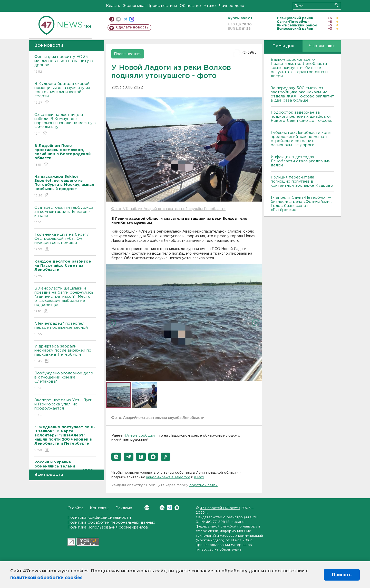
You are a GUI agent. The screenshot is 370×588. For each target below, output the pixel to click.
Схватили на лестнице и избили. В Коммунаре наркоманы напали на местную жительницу (65, 124)
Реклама (124, 508)
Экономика (134, 6)
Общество (190, 6)
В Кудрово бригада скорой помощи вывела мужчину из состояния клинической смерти (65, 93)
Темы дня (283, 46)
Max (177, 508)
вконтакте (118, 19)
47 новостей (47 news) (220, 508)
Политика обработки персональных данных (111, 522)
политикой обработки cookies (46, 578)
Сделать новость (132, 27)
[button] (116, 457)
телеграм (125, 19)
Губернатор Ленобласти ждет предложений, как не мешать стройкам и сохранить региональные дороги (301, 139)
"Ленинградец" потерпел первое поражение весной (65, 329)
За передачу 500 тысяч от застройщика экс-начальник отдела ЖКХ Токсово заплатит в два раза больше (302, 94)
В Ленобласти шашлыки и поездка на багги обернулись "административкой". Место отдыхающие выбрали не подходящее (65, 300)
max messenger (132, 19)
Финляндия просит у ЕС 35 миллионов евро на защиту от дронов (65, 64)
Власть (113, 6)
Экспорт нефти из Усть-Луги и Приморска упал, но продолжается (65, 408)
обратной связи (203, 485)
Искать (337, 5)
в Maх (199, 477)
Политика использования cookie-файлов (108, 527)
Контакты (100, 508)
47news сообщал (139, 436)
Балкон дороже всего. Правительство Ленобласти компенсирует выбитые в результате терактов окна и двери (299, 68)
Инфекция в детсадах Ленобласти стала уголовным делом (301, 161)
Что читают (322, 46)
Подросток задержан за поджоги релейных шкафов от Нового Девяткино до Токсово (302, 117)
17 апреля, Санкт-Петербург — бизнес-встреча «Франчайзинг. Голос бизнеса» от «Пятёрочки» (301, 204)
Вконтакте (147, 508)
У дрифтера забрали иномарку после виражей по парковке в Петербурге (65, 354)
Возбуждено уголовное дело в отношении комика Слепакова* (65, 381)
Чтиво (210, 6)
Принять (342, 575)
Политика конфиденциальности (99, 518)
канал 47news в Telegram (168, 477)
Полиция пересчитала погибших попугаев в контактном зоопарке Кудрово (302, 181)
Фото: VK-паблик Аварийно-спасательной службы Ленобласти (168, 209)
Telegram (169, 508)
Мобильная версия (112, 19)
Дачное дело (231, 6)
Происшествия (162, 6)
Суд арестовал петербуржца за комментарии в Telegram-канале (65, 215)
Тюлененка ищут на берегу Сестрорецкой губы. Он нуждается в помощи (65, 242)
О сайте (76, 508)
